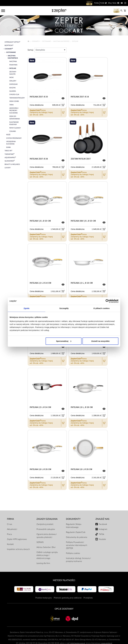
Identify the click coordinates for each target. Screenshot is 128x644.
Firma (10, 519)
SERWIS (40, 542)
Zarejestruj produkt (45, 524)
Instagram (103, 529)
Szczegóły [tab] (64, 308)
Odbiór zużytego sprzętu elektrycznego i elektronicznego (47, 555)
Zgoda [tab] (26, 308)
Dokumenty (73, 519)
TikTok (101, 534)
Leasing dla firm (43, 563)
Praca (9, 534)
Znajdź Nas (102, 519)
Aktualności (12, 529)
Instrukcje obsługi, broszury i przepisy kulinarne (78, 560)
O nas (10, 524)
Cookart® (36, 41)
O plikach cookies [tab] (101, 308)
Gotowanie (47, 41)
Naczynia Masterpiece (61, 41)
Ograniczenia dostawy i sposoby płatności (47, 536)
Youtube (102, 539)
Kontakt (10, 544)
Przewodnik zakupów (46, 529)
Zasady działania (47, 519)
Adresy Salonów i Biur (46, 547)
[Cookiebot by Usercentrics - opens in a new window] (107, 301)
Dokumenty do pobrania (77, 537)
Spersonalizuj (64, 341)
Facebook (103, 524)
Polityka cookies (73, 553)
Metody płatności (64, 580)
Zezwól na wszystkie (100, 341)
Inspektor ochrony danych (18, 549)
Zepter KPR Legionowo (17, 539)
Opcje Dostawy (64, 609)
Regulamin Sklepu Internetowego (74, 526)
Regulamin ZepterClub (76, 532)
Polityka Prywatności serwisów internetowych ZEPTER (77, 545)
